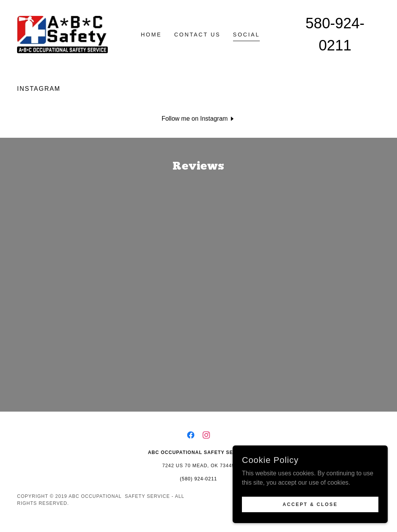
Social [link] (246, 35)
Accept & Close (310, 504)
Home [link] (151, 35)
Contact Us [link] (197, 35)
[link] (62, 34)
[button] (199, 119)
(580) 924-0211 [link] (198, 487)
